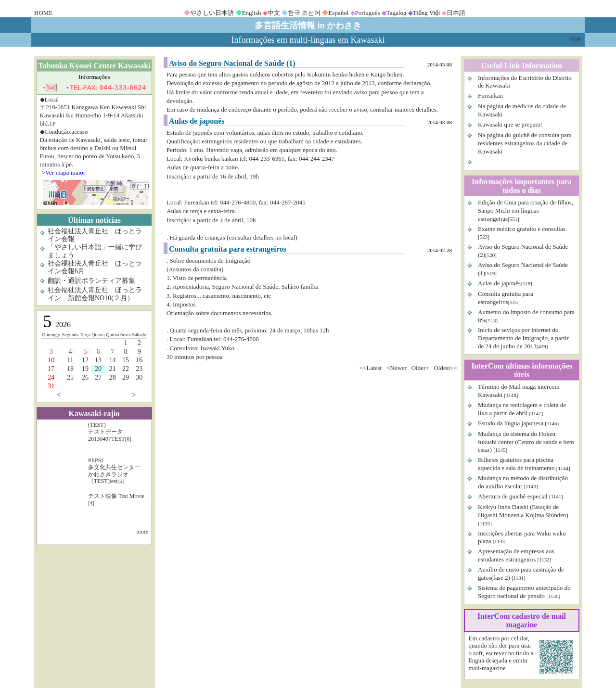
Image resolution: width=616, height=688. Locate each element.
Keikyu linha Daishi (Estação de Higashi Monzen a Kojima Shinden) (523, 511)
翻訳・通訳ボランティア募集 (91, 281)
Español (338, 13)
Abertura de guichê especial (513, 496)
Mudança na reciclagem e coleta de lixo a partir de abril (522, 409)
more (142, 532)
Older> (420, 368)
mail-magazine (487, 668)
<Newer (397, 368)
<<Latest (371, 368)
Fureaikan (490, 96)
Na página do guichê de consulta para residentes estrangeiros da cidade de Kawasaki (525, 143)
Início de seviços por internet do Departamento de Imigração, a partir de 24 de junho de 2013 (523, 338)
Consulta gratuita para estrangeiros (506, 298)
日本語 (456, 13)
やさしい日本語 (212, 13)
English (252, 13)
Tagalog (397, 13)
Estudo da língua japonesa (511, 423)
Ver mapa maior (65, 172)
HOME (43, 13)
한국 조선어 (304, 13)
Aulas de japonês (499, 283)
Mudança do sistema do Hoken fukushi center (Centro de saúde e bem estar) (526, 442)
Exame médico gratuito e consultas (522, 229)
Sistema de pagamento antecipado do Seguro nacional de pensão (524, 592)
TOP (576, 39)
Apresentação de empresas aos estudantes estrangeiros (516, 555)
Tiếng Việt (427, 13)
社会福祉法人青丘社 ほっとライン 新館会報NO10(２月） (95, 294)
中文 (274, 13)
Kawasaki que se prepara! (510, 124)
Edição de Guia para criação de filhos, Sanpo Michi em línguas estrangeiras (526, 210)
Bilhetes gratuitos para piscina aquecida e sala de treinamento (516, 464)
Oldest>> (445, 368)
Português (368, 13)
